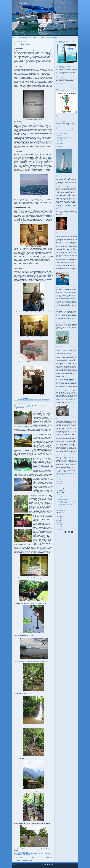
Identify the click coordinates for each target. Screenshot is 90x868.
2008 (59, 524)
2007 (59, 526)
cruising (26, 399)
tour (50, 854)
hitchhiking (23, 854)
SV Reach (60, 147)
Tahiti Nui (47, 854)
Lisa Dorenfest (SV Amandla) (64, 137)
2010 (59, 520)
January (61, 512)
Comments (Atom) (27, 860)
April (60, 507)
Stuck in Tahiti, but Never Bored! (66, 504)
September (61, 491)
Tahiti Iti (43, 854)
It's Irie (23, 3)
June (60, 496)
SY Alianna (60, 142)
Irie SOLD (36, 38)
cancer (23, 399)
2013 (59, 515)
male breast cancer (24, 400)
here (72, 74)
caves (19, 854)
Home (14, 38)
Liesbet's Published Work (24, 38)
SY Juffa (59, 135)
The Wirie (58, 316)
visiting (24, 855)
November (61, 487)
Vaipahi (20, 855)
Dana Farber (31, 399)
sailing (44, 400)
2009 (59, 522)
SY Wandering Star (62, 139)
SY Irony (59, 145)
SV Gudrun (60, 143)
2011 (59, 519)
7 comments (26, 398)
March (60, 509)
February (61, 511)
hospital (40, 399)
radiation (40, 400)
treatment (16, 401)
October (61, 489)
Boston (19, 399)
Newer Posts (19, 857)
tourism (16, 855)
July (60, 494)
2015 (59, 482)
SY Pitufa (59, 140)
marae (27, 854)
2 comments (26, 853)
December (61, 485)
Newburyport (31, 400)
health (36, 399)
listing (57, 208)
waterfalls (28, 855)
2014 (59, 484)
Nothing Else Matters (22, 44)
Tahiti (39, 854)
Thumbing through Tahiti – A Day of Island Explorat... (67, 502)
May (60, 498)
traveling (48, 400)
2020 (59, 480)
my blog (59, 207)
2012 (59, 517)
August (60, 492)
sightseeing (35, 854)
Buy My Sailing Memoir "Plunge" (49, 38)
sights (31, 854)
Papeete (36, 400)
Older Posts (49, 857)
